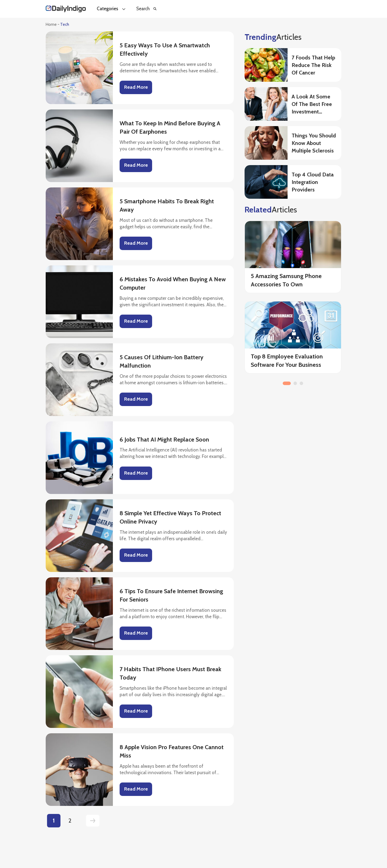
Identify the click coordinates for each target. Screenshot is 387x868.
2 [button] (295, 383)
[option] (293, 301)
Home (51, 24)
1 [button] (287, 383)
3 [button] (301, 383)
